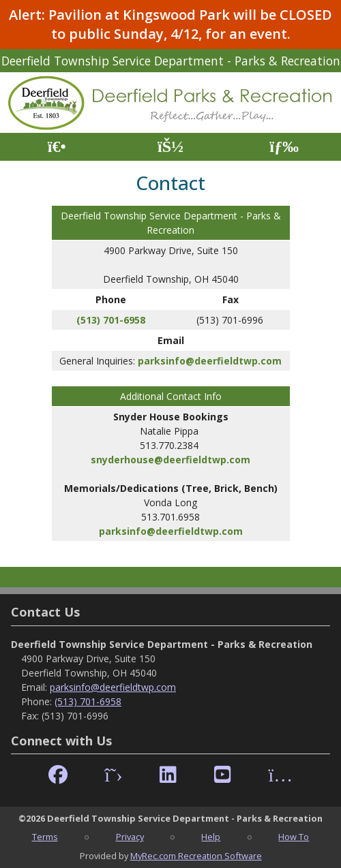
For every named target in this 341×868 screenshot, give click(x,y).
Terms (45, 837)
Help (211, 837)
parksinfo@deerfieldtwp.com (210, 361)
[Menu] (284, 147)
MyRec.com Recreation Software (196, 856)
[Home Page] (57, 147)
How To (294, 837)
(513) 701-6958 (111, 320)
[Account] (170, 147)
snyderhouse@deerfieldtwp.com (170, 460)
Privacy (130, 837)
